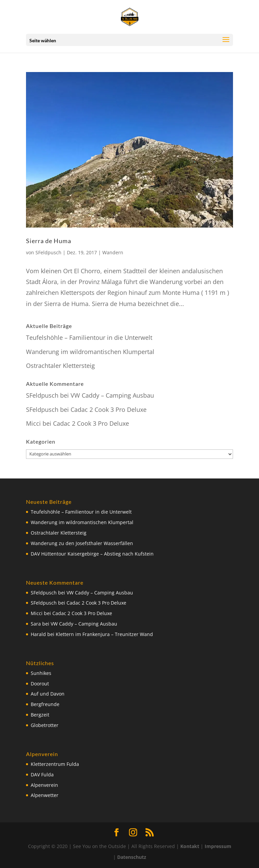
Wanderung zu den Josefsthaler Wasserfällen (82, 543)
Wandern (113, 252)
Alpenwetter (45, 795)
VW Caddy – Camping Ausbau (112, 395)
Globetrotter (45, 725)
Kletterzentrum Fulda (55, 764)
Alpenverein (44, 785)
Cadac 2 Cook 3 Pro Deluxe (109, 409)
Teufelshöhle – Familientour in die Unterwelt (89, 337)
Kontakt (190, 846)
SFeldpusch (48, 252)
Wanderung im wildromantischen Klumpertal (90, 352)
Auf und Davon (48, 694)
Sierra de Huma (49, 241)
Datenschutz (132, 857)
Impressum (218, 846)
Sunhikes (41, 673)
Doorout (40, 684)
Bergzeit (40, 715)
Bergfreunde (45, 704)
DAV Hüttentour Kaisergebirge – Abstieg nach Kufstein (92, 554)
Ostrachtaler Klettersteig (60, 366)
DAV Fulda (42, 775)
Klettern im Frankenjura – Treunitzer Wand (104, 634)
